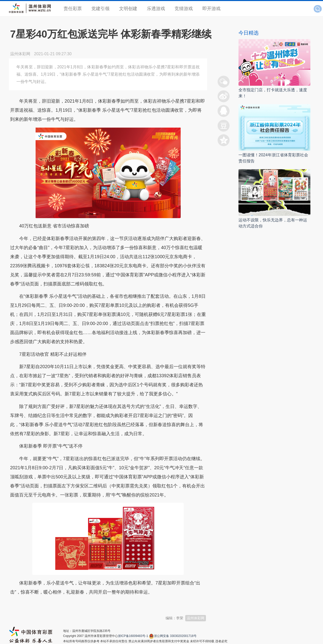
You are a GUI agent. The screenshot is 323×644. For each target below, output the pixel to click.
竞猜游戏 (184, 9)
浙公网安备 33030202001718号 (175, 636)
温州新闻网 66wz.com (55, 604)
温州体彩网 (196, 618)
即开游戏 (211, 9)
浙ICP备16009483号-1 (133, 636)
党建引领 (100, 9)
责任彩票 (73, 9)
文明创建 (128, 9)
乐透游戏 (156, 9)
